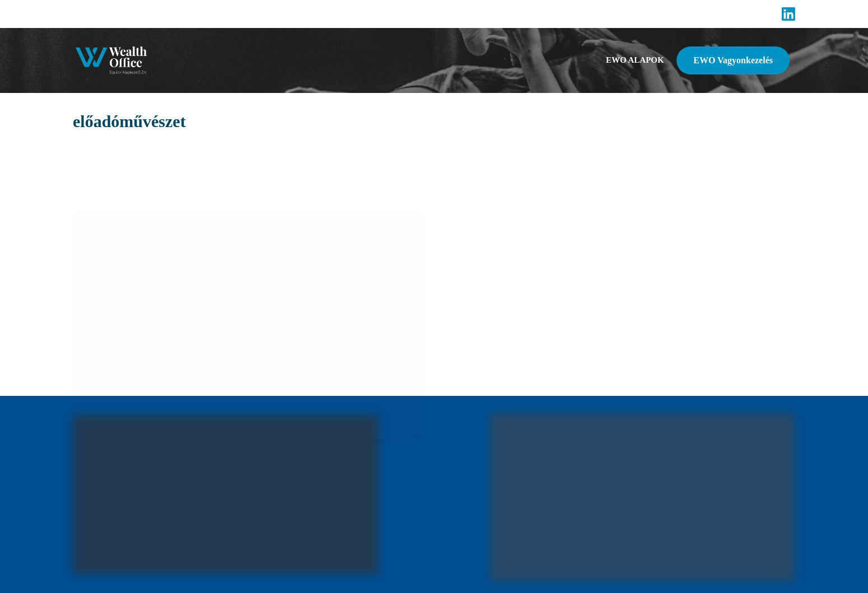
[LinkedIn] (788, 14)
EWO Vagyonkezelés (733, 60)
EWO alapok (635, 60)
